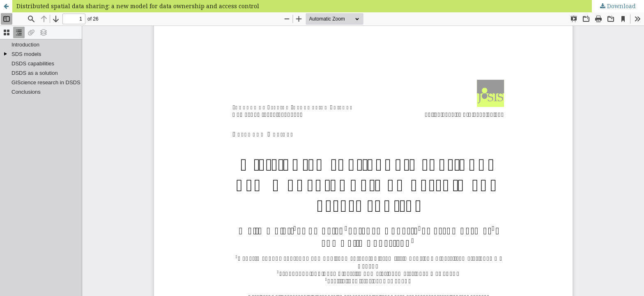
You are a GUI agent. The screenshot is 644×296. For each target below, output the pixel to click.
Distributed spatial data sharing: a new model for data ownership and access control (138, 6)
